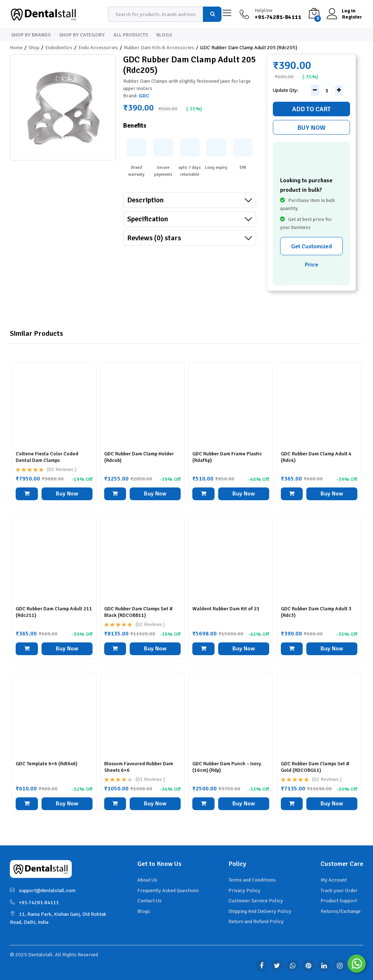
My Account (334, 880)
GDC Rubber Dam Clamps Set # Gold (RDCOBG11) (315, 767)
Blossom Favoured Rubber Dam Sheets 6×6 (139, 767)
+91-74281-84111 (34, 903)
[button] (27, 494)
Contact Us (150, 901)
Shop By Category (82, 35)
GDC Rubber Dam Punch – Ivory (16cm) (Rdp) (227, 767)
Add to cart (311, 109)
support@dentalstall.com (43, 890)
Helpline (264, 11)
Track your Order (339, 890)
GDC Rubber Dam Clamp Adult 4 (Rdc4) (316, 457)
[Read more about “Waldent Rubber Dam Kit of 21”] (203, 649)
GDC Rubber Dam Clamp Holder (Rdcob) (139, 457)
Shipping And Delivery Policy (260, 911)
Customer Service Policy (256, 901)
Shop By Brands (31, 35)
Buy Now (311, 128)
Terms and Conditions (252, 880)
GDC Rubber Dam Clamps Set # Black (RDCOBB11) (138, 612)
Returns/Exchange (341, 911)
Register (352, 17)
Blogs (164, 35)
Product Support (339, 901)
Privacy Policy (244, 890)
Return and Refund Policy (256, 921)
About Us (147, 880)
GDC (144, 96)
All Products (131, 35)
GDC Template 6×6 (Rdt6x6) (46, 764)
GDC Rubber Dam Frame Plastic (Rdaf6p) (227, 457)
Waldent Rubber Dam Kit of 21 (226, 609)
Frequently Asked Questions (168, 890)
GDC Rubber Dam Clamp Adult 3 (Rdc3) (316, 612)
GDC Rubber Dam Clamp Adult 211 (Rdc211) (54, 612)
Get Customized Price (311, 249)
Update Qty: (286, 90)
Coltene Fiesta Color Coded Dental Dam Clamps (47, 457)
